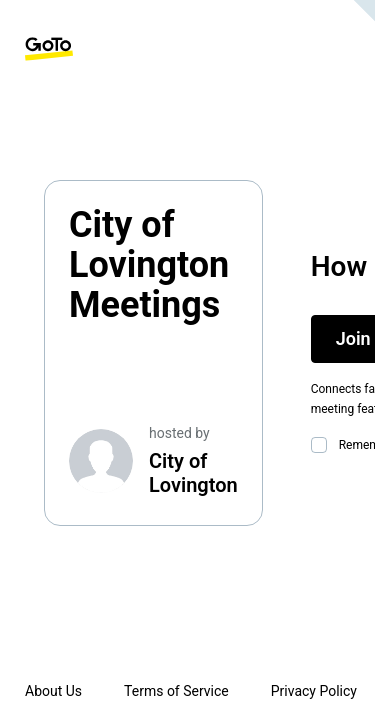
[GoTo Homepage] (49, 49)
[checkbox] (323, 445)
